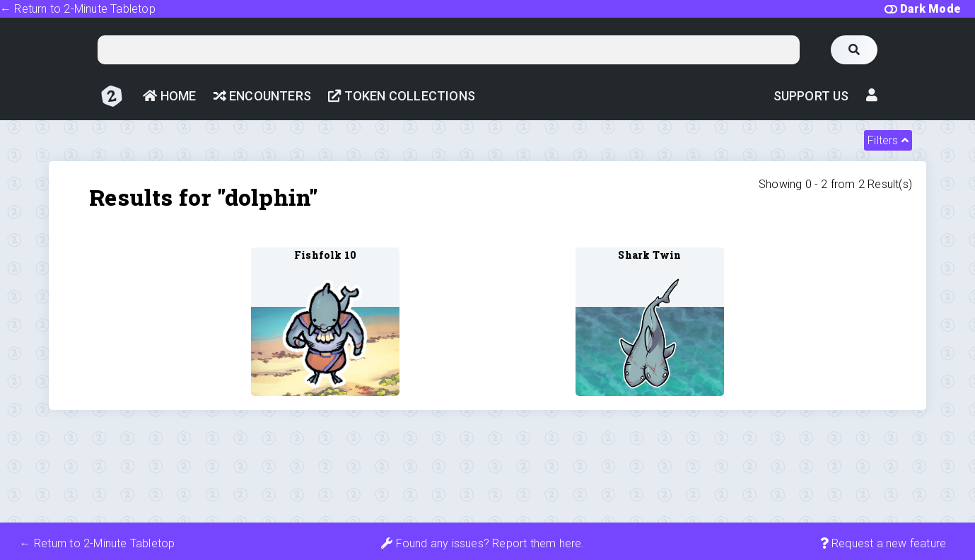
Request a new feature (883, 543)
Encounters (262, 96)
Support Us (811, 96)
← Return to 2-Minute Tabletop (78, 9)
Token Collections (402, 96)
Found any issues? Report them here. (483, 543)
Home (169, 96)
